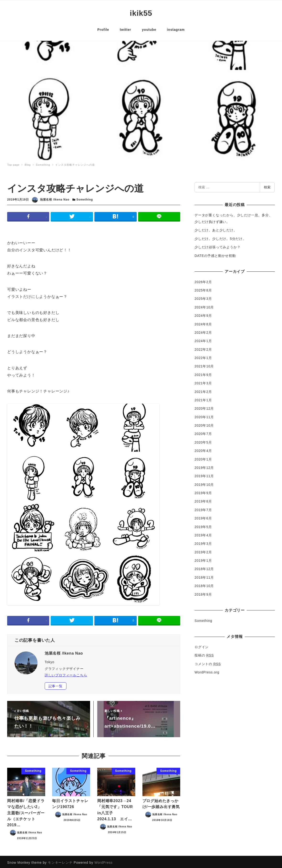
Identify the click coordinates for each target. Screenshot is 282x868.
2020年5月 (203, 441)
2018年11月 (204, 576)
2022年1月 (203, 356)
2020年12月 (204, 407)
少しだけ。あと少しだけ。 (216, 228)
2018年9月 (203, 593)
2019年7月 (203, 508)
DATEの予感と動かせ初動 (215, 254)
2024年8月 (203, 322)
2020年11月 (204, 415)
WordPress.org (207, 671)
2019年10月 (204, 483)
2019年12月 (204, 466)
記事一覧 (56, 684)
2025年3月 (203, 297)
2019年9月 (203, 491)
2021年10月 (204, 365)
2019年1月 (203, 559)
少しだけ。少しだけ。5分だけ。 (220, 237)
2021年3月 (203, 381)
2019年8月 (203, 500)
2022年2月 (203, 348)
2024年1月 (203, 339)
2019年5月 (203, 525)
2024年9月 (203, 314)
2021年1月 (203, 398)
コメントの (208, 662)
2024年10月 (204, 306)
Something (85, 198)
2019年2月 (203, 550)
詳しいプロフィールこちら (66, 673)
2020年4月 (203, 449)
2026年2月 (203, 280)
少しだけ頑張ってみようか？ (217, 245)
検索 (267, 185)
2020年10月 (204, 424)
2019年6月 (203, 517)
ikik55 (141, 12)
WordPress (103, 861)
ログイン (202, 645)
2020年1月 (203, 457)
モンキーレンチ (60, 861)
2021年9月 (203, 373)
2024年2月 (203, 331)
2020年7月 (203, 432)
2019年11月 (204, 474)
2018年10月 (204, 584)
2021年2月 (203, 390)
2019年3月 (203, 542)
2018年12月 (204, 567)
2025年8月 (203, 289)
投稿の (204, 654)
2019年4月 (203, 534)
